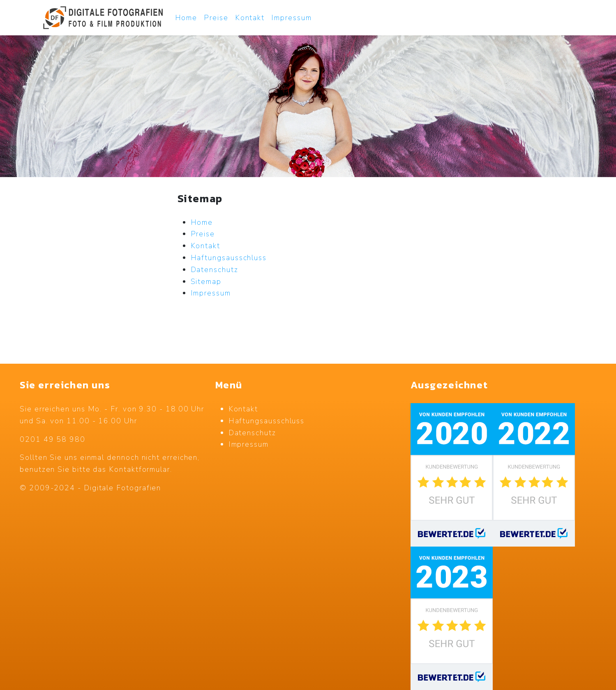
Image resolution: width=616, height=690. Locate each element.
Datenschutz (252, 433)
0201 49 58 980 (53, 439)
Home (186, 18)
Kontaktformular (140, 469)
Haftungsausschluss (267, 421)
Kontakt (250, 18)
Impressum (291, 18)
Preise (216, 18)
